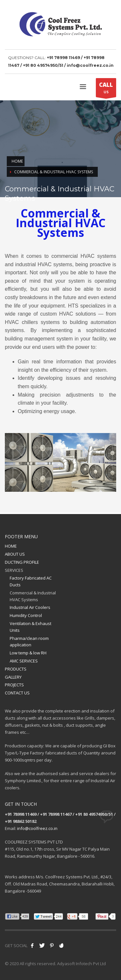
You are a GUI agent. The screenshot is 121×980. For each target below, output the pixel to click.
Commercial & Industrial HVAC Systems (33, 596)
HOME (11, 546)
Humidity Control (26, 615)
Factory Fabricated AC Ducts (31, 581)
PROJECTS (14, 685)
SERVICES (14, 570)
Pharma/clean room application (29, 642)
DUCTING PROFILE (22, 562)
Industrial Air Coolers (30, 607)
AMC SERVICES (24, 661)
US (106, 89)
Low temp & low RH (28, 653)
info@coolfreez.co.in (37, 828)
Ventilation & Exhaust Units (30, 627)
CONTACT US (17, 693)
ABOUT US (15, 554)
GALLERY (13, 677)
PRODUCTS (16, 669)
